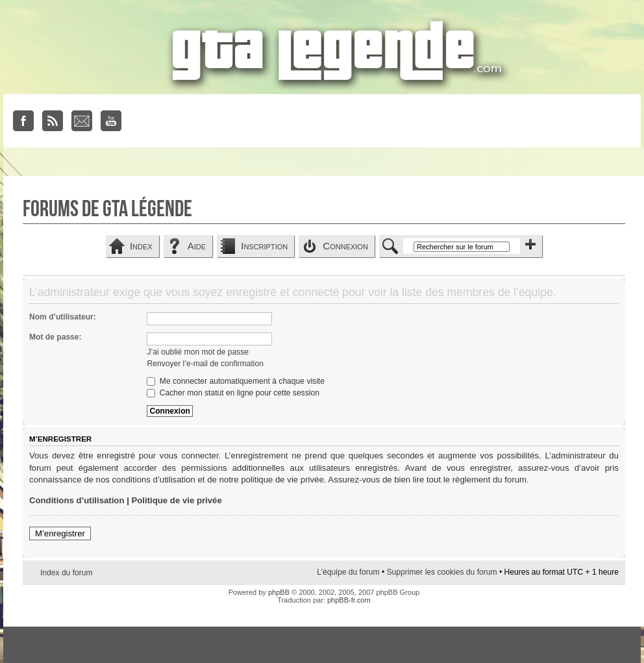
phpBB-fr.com (349, 600)
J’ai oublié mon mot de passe (198, 352)
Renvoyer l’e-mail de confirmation (205, 364)
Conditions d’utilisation (77, 500)
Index (141, 246)
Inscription (264, 246)
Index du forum (67, 573)
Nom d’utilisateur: (63, 317)
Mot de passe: (56, 337)
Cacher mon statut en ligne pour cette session (233, 393)
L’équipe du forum (348, 572)
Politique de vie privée (177, 500)
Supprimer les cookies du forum (441, 572)
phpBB (279, 592)
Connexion (345, 246)
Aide (197, 246)
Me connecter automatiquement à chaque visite (235, 381)
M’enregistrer (60, 533)
